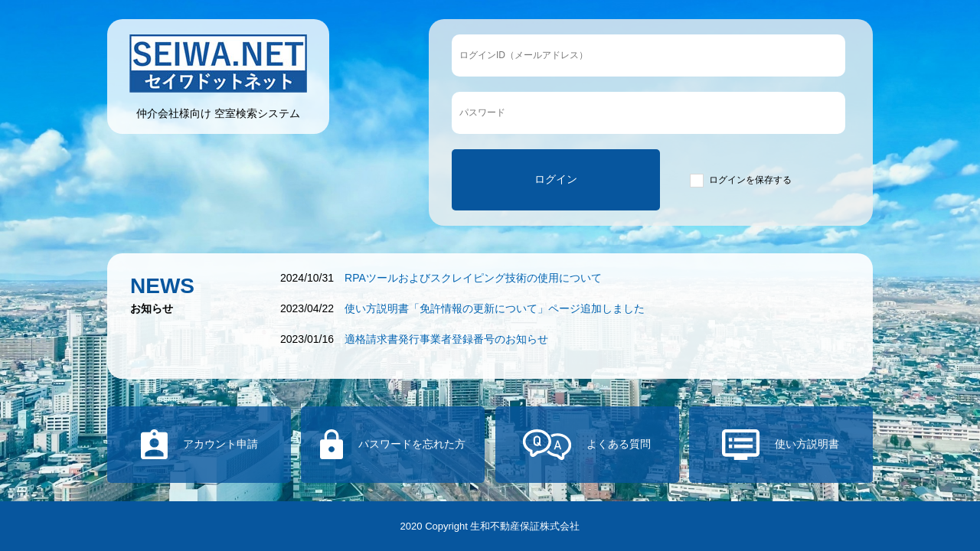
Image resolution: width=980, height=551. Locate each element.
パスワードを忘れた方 (412, 444)
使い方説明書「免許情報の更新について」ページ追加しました (495, 308)
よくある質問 (619, 444)
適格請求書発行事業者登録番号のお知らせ (446, 339)
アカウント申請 (220, 444)
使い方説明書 (807, 444)
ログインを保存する (750, 180)
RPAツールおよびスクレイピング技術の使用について (473, 278)
